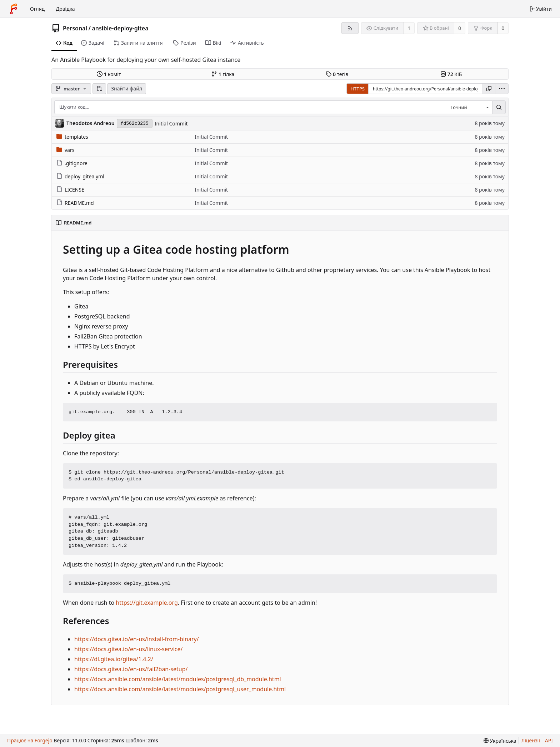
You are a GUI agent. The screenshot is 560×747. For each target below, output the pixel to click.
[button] (99, 89)
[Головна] (14, 9)
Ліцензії (531, 740)
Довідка (65, 9)
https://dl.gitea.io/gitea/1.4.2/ (114, 659)
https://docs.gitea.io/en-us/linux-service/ (129, 649)
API (549, 740)
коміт (109, 74)
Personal (75, 28)
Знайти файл (127, 88)
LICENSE (70, 190)
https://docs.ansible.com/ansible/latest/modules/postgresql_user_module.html (180, 689)
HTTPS (357, 89)
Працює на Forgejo (30, 740)
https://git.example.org (147, 603)
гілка (223, 74)
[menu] (502, 89)
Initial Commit (171, 123)
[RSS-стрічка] (350, 28)
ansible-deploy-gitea (120, 28)
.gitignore (72, 163)
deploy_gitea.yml (80, 176)
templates (72, 137)
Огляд (37, 9)
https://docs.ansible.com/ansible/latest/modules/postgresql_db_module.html (178, 679)
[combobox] (469, 107)
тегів (337, 74)
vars (65, 150)
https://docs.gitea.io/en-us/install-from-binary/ (137, 639)
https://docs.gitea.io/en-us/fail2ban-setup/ (131, 669)
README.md (75, 203)
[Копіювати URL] (489, 89)
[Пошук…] (499, 107)
